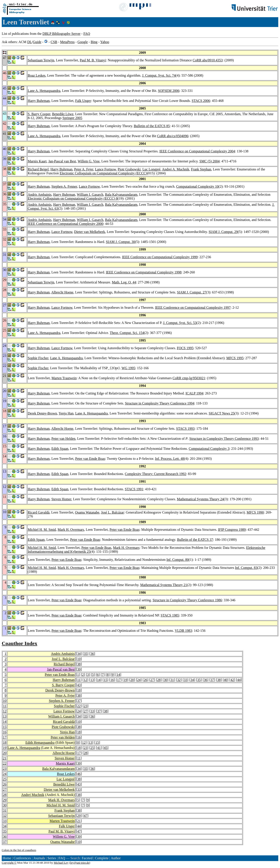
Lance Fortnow (105, 169)
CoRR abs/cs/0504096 (173, 136)
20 (132, 680)
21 (5, 758)
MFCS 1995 (235, 358)
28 (159, 680)
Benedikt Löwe (63, 114)
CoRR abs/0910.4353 (208, 60)
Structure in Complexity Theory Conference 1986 (187, 600)
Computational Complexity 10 (197, 186)
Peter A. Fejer (84, 169)
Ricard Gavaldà (39, 512)
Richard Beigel (38, 169)
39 (79, 669)
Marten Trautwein (64, 378)
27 (152, 680)
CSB (54, 42)
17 (119, 680)
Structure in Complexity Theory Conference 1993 (224, 439)
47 (86, 816)
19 (125, 680)
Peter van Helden (63, 439)
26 (145, 680)
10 (79, 659)
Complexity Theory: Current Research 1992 (155, 474)
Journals (39, 858)
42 (232, 680)
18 (79, 690)
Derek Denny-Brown (42, 413)
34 (79, 654)
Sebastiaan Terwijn (41, 60)
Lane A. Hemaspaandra (44, 91)
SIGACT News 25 (221, 413)
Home (7, 858)
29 (5, 800)
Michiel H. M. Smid (42, 530)
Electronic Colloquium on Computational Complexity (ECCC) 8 (73, 198)
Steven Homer (61, 499)
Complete (102, 858)
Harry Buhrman (39, 101)
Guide (37, 42)
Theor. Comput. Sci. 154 (127, 333)
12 (85, 680)
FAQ (87, 34)
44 (239, 680)
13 (92, 680)
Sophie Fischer (38, 358)
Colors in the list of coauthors (19, 850)
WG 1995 (128, 368)
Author (116, 858)
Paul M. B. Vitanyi (93, 60)
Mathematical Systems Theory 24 (200, 499)
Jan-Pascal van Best (62, 161)
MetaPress (67, 42)
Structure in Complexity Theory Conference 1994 (160, 403)
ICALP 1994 (194, 393)
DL (30, 42)
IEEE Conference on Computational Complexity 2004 (197, 151)
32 (179, 680)
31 (172, 680)
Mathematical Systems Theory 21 (164, 585)
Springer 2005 (72, 118)
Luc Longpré (151, 169)
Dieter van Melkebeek (89, 232)
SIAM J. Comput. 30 (120, 242)
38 (79, 664)
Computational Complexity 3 (209, 449)
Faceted (87, 858)
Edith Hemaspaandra (40, 742)
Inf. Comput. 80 (178, 560)
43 (79, 685)
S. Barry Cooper (39, 114)
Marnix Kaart (37, 161)
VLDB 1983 (183, 631)
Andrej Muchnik (33, 795)
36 (92, 654)
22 (79, 706)
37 (212, 680)
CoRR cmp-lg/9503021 (189, 378)
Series (52, 858)
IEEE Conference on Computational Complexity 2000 (65, 224)
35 (86, 654)
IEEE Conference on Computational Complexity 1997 (193, 308)
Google (83, 42)
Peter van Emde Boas (90, 459)
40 (226, 680)
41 (99, 748)
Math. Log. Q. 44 (124, 282)
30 (165, 680)
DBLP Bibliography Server (62, 34)
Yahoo (105, 42)
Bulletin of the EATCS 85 (152, 126)
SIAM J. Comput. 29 (223, 232)
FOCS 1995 (185, 348)
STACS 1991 (134, 489)
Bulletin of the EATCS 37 (195, 540)
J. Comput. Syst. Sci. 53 (180, 323)
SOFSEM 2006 (169, 91)
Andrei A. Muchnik (176, 169)
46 (79, 774)
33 (186, 680)
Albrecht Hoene (62, 292)
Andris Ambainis (40, 195)
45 (106, 748)
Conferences (22, 858)
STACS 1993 (185, 429)
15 (105, 680)
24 (139, 680)
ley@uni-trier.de (80, 863)
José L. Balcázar (112, 512)
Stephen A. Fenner (64, 186)
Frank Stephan (201, 169)
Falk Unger (83, 101)
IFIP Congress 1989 (232, 530)
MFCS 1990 (255, 512)
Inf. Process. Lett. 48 (170, 459)
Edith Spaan (60, 449)
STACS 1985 (170, 615)
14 (118, 675)
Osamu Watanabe (87, 512)
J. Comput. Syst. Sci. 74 (159, 75)
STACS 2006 (201, 101)
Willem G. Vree (89, 161)
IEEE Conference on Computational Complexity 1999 (160, 257)
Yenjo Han (66, 413)
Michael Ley (61, 863)
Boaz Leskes (36, 75)
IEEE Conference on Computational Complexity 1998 (144, 272)
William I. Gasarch (90, 195)
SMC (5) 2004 (209, 161)
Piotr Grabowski (129, 169)
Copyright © (9, 863)
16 (112, 680)
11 (79, 680)
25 (92, 748)
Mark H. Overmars (71, 530)
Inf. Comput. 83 (246, 568)
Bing (94, 42)
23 (86, 706)
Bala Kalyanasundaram (121, 195)
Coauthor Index (19, 643)
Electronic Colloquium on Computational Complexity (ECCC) (103, 173)
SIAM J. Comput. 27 (192, 292)
